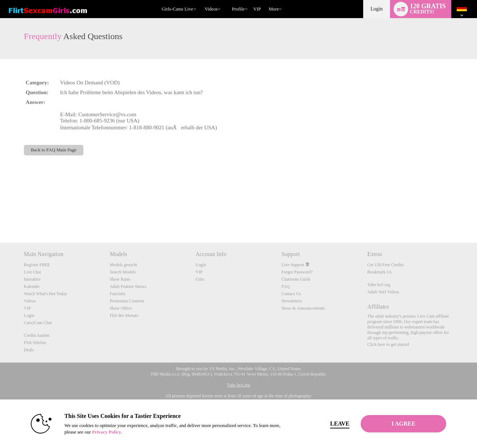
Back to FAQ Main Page (54, 150)
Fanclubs (118, 294)
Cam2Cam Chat (38, 323)
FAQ (285, 286)
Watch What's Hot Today (46, 294)
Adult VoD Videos (383, 292)
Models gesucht (124, 265)
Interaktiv (32, 279)
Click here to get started (388, 344)
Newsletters (292, 301)
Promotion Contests (127, 301)
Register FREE (37, 265)
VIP (257, 9)
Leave (340, 424)
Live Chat (33, 272)
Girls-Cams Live (177, 9)
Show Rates (120, 279)
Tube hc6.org (379, 285)
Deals (29, 350)
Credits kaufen (37, 335)
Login (376, 9)
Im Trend (201, 0)
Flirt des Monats (124, 315)
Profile (238, 9)
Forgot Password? (297, 272)
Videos (211, 9)
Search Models (123, 272)
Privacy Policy (107, 432)
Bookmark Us (379, 272)
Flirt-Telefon (35, 343)
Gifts (200, 279)
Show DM (0, 216)
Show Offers (121, 308)
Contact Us (291, 294)
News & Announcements (303, 308)
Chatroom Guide (296, 279)
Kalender (32, 286)
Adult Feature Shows (128, 286)
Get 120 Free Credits (385, 265)
